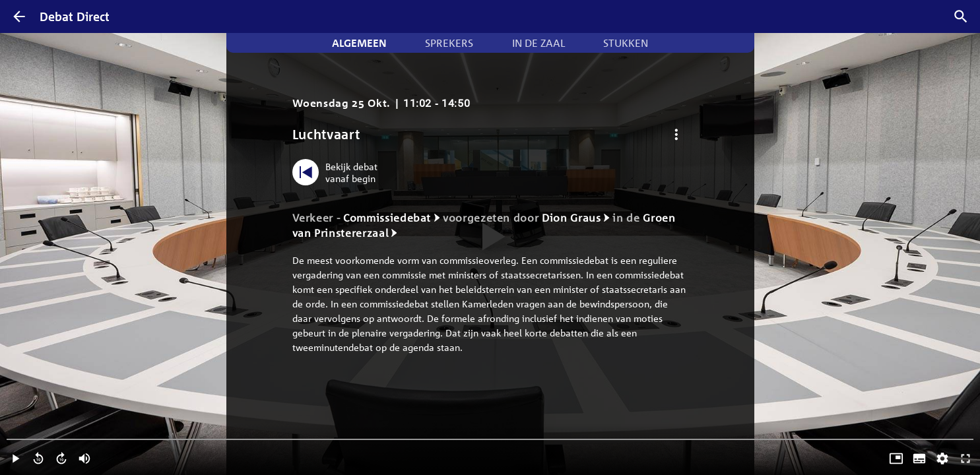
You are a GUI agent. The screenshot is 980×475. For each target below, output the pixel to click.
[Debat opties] (677, 134)
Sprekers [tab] (449, 43)
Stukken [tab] (626, 43)
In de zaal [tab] (539, 43)
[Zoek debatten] (961, 16)
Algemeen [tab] (359, 43)
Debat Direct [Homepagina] (75, 16)
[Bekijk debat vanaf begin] (338, 172)
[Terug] (19, 16)
